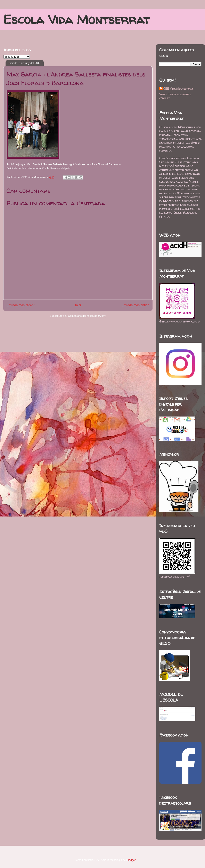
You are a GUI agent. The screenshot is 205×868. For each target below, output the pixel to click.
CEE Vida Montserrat (178, 89)
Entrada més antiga (135, 305)
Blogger (131, 860)
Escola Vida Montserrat (76, 19)
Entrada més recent (20, 305)
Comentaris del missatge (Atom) (87, 316)
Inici (78, 305)
